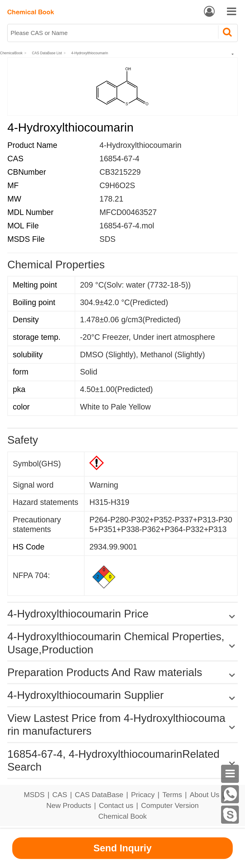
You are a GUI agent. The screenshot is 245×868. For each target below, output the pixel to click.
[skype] (230, 815)
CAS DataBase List (47, 53)
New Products (69, 805)
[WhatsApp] (230, 794)
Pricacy (143, 795)
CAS (60, 795)
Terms (172, 795)
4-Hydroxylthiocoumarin (90, 53)
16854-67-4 (119, 159)
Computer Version (170, 805)
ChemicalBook (11, 53)
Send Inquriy (123, 848)
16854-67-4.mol (127, 226)
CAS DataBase (99, 795)
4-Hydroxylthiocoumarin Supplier (85, 695)
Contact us (116, 805)
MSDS (34, 795)
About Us (204, 795)
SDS (107, 239)
